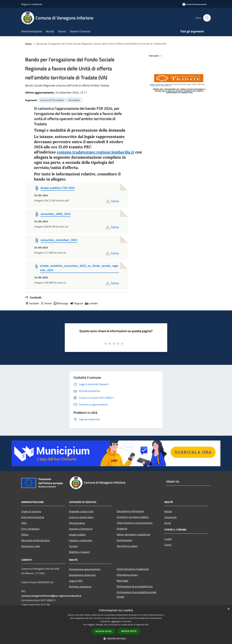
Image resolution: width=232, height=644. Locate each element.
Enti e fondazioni (30, 529)
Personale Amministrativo (36, 540)
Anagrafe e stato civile (81, 511)
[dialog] (116, 625)
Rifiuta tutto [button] (129, 631)
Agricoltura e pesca (127, 546)
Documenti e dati (31, 546)
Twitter (46, 303)
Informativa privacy (127, 575)
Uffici (24, 523)
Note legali (123, 581)
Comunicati (171, 517)
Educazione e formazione (130, 511)
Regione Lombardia (32, 4)
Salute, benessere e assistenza (133, 534)
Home (28, 44)
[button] (116, 639)
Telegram (76, 303)
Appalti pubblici (77, 535)
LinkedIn (91, 303)
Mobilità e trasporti (79, 552)
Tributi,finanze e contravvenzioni (135, 523)
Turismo (73, 546)
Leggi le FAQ (76, 581)
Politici (25, 535)
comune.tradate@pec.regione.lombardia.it (95, 152)
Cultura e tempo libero (81, 517)
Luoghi (168, 539)
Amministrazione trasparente (133, 569)
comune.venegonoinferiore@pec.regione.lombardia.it (51, 596)
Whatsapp (61, 303)
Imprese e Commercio (81, 529)
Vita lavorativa (77, 523)
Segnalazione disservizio (82, 575)
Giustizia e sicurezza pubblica (133, 517)
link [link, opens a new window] (147, 625)
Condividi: (33, 298)
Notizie (168, 511)
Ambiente (122, 529)
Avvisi (168, 523)
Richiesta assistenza (80, 587)
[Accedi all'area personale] (194, 4)
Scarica (112, 201)
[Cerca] (207, 18)
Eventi (168, 545)
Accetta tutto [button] (104, 631)
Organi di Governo (31, 511)
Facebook (32, 303)
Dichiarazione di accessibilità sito (135, 586)
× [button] (228, 609)
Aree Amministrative (33, 517)
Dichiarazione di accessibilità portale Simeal (136, 594)
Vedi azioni (156, 56)
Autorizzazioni (124, 540)
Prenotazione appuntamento (85, 569)
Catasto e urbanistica (81, 540)
